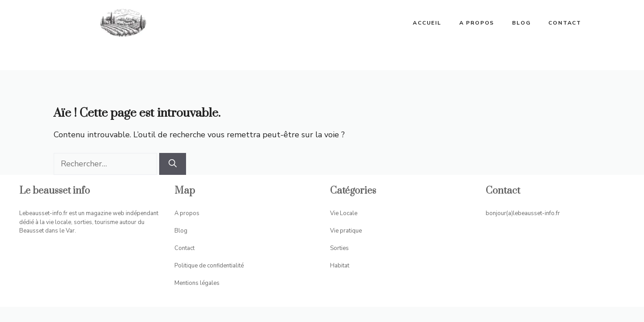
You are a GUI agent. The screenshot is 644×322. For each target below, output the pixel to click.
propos (190, 213)
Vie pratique (346, 231)
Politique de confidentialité (209, 266)
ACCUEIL (427, 23)
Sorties (339, 248)
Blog (521, 23)
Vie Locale (344, 213)
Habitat (340, 266)
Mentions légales (197, 283)
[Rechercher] (173, 164)
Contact (565, 23)
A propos (477, 23)
